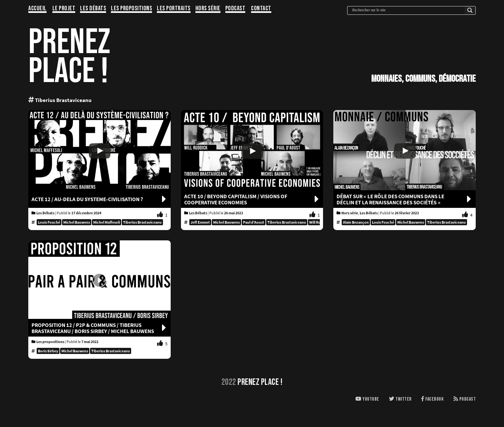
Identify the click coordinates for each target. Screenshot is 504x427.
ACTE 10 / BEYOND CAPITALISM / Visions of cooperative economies (252, 200)
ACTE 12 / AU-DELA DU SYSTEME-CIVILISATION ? (99, 199)
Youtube (367, 399)
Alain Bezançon (356, 222)
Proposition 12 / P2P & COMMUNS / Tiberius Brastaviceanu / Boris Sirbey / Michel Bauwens (99, 328)
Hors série (208, 9)
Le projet (64, 9)
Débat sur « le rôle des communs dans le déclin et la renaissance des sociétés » (405, 200)
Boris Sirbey (48, 351)
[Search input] (408, 10)
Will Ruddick (320, 222)
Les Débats (93, 9)
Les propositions (131, 9)
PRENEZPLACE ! (69, 57)
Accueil (37, 9)
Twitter (400, 399)
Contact (261, 9)
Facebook (432, 399)
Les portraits (174, 9)
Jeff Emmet (200, 222)
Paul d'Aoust (254, 222)
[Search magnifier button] (470, 12)
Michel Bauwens (77, 222)
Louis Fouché (49, 222)
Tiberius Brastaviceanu (142, 222)
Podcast (235, 9)
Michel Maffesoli (107, 222)
